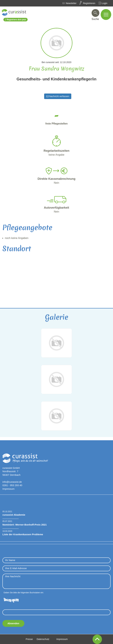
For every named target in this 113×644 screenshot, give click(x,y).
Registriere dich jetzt (16, 20)
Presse (29, 639)
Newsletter (71, 3)
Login (105, 3)
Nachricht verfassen (58, 96)
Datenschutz (43, 639)
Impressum (8, 489)
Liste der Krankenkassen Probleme (23, 534)
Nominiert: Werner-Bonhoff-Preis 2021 (25, 525)
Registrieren (89, 3)
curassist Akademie (14, 515)
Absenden (13, 623)
